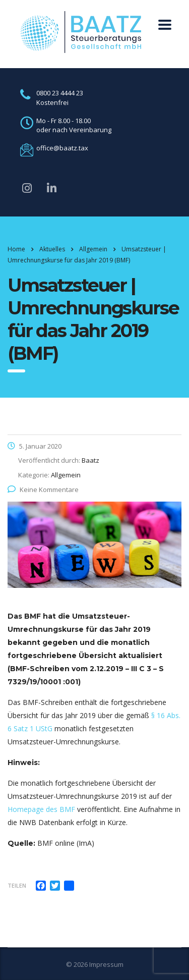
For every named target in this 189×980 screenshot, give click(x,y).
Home (16, 249)
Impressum (106, 964)
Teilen (17, 885)
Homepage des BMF (41, 809)
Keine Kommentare (43, 489)
